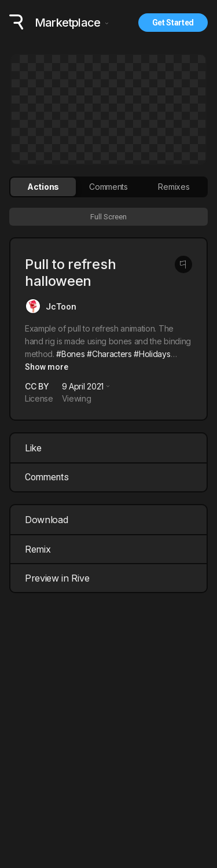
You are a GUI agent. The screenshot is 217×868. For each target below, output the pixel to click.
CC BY (37, 386)
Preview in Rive (110, 578)
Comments (47, 477)
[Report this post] (183, 264)
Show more (47, 367)
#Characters (109, 354)
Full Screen (108, 217)
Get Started (173, 23)
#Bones (70, 354)
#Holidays (152, 354)
